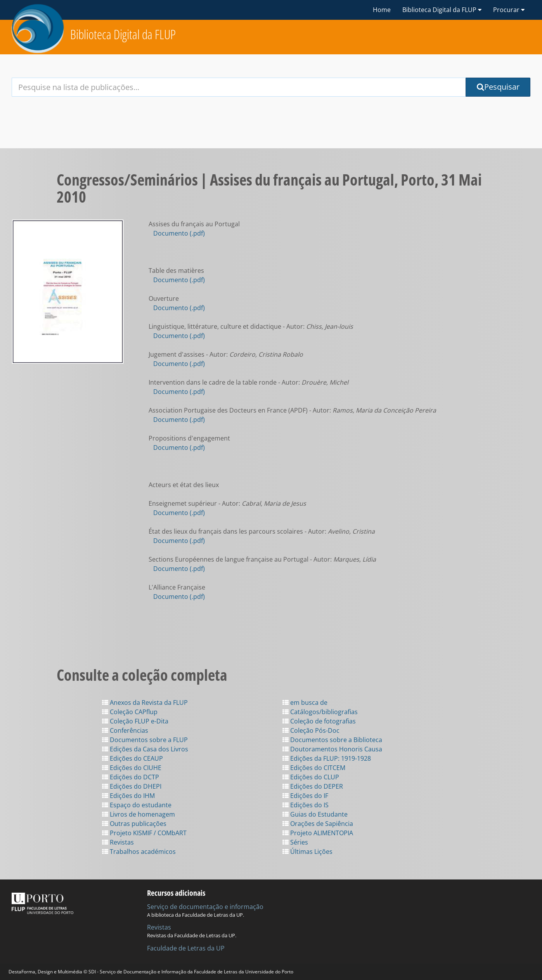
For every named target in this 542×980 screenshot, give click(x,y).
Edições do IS (306, 805)
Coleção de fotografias (319, 721)
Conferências (125, 730)
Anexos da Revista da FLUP (145, 702)
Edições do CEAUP (132, 758)
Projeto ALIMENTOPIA (318, 833)
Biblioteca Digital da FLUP (123, 34)
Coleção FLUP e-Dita (135, 721)
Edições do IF (305, 796)
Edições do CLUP (311, 777)
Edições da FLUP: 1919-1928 (327, 758)
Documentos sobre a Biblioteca (332, 740)
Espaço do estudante (137, 805)
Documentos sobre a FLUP (145, 740)
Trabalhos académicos (139, 852)
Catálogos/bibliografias (320, 712)
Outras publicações (134, 824)
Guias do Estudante (315, 814)
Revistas (118, 842)
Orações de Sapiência (318, 824)
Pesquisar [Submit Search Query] (498, 87)
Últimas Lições (307, 852)
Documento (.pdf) (179, 233)
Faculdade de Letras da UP (186, 948)
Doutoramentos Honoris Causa (332, 749)
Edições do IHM (128, 796)
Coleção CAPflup (130, 712)
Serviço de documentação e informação (205, 907)
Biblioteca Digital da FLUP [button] (442, 10)
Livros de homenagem (139, 814)
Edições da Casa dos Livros (145, 749)
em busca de (305, 702)
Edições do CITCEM (314, 768)
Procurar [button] (509, 10)
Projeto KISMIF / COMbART (144, 833)
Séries (295, 842)
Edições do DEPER (313, 786)
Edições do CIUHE (132, 768)
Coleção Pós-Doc (311, 730)
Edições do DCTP (131, 777)
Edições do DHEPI (132, 786)
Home (382, 10)
